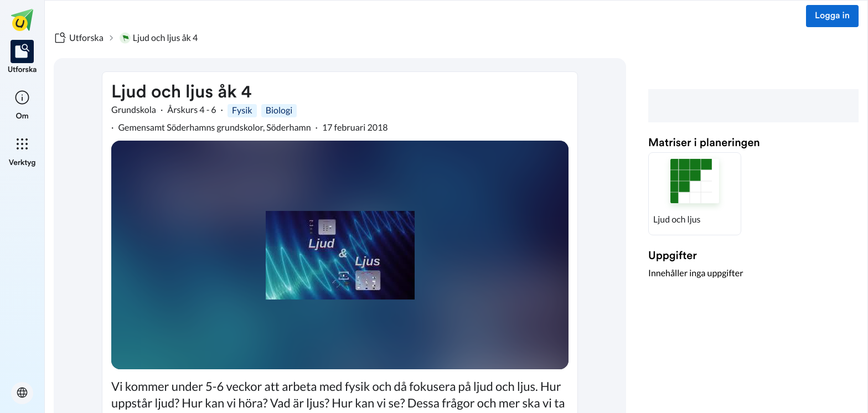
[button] (695, 194)
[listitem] (22, 58)
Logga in (832, 16)
